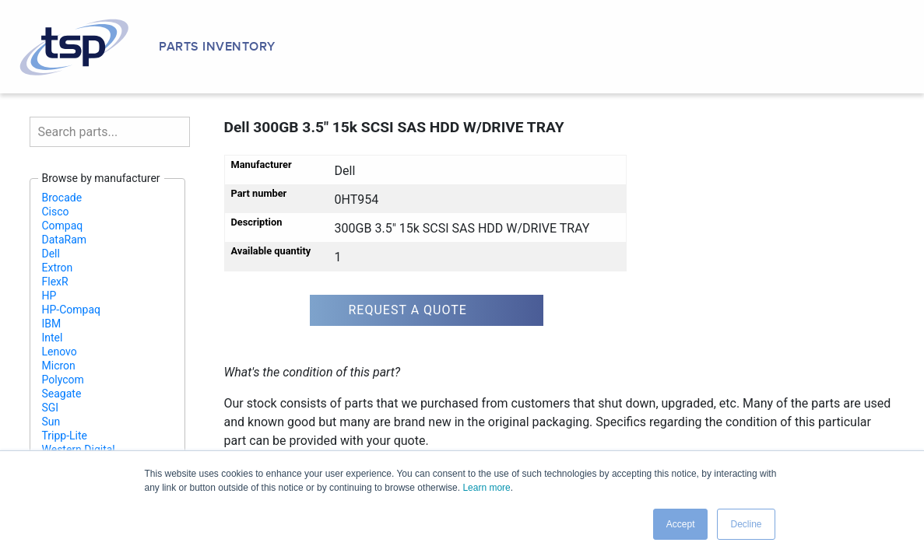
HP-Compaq (72, 310)
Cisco (56, 212)
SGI (51, 408)
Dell (51, 254)
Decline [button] (746, 524)
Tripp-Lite (65, 436)
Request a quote (408, 310)
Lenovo (60, 352)
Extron (58, 268)
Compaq (63, 226)
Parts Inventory (217, 47)
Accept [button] (681, 524)
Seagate (62, 394)
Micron (59, 366)
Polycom (63, 380)
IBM (52, 324)
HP (49, 296)
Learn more (486, 488)
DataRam (65, 240)
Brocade (62, 198)
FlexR (55, 282)
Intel (53, 338)
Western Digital (79, 450)
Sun (51, 422)
